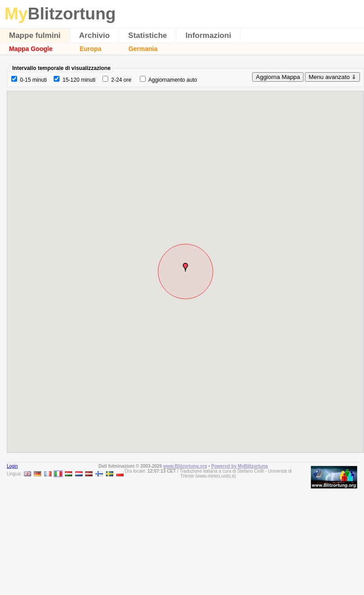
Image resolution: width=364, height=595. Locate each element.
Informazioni (208, 35)
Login (12, 466)
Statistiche (147, 35)
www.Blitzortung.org (185, 466)
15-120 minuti (79, 80)
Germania (143, 49)
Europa (90, 49)
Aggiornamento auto (173, 80)
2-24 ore (121, 80)
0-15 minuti (33, 80)
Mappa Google (31, 49)
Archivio (94, 35)
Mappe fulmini (35, 35)
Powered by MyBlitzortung (240, 466)
